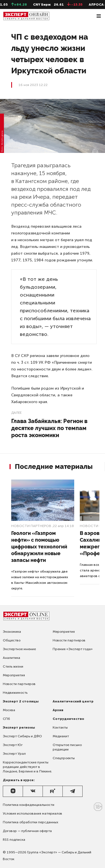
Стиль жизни (13, 666)
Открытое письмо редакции (67, 747)
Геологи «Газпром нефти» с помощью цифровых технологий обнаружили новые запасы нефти (39, 547)
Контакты (60, 727)
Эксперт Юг (13, 745)
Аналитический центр (73, 701)
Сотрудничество (68, 719)
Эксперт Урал (14, 754)
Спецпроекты (64, 758)
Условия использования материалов (32, 813)
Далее (16, 413)
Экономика (12, 632)
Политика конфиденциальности (29, 805)
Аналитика (11, 658)
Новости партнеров (31, 526)
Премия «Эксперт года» (73, 649)
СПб (6, 719)
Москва (9, 710)
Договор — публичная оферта (27, 831)
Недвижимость (15, 693)
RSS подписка (14, 840)
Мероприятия (14, 675)
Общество (12, 640)
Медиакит (61, 736)
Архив (58, 710)
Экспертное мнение (19, 649)
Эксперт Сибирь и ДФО (22, 736)
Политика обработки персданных (31, 822)
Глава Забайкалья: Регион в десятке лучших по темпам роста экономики (49, 428)
